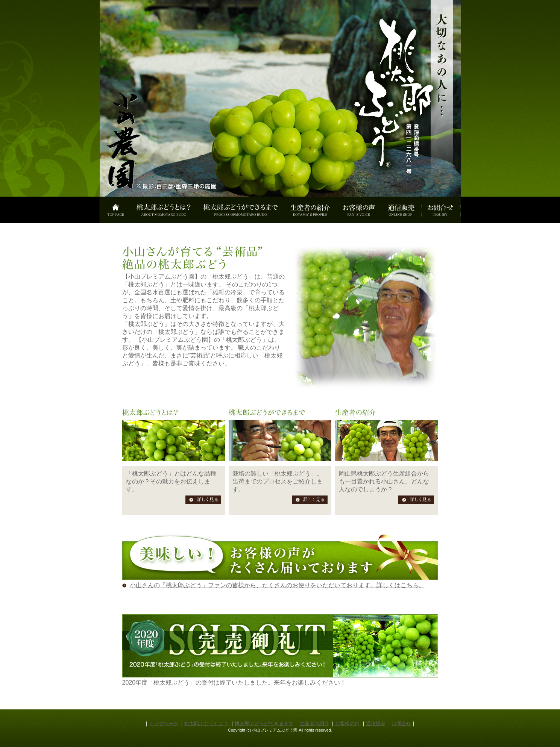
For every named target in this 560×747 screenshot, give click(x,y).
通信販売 (376, 724)
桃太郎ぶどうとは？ (206, 724)
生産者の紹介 (314, 724)
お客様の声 (347, 724)
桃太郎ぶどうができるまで (264, 724)
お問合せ (401, 724)
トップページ (164, 724)
